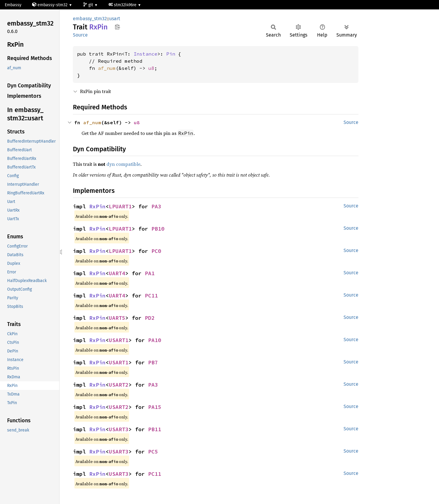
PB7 (153, 362)
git (89, 5)
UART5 (117, 318)
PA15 (155, 407)
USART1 (119, 340)
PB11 (155, 429)
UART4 (117, 273)
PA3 (156, 206)
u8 (151, 68)
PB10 (158, 229)
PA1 (150, 273)
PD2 (150, 318)
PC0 (156, 251)
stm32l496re (123, 5)
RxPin (97, 206)
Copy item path (117, 27)
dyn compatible (123, 164)
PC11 (151, 296)
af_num (107, 68)
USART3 (119, 429)
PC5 (153, 452)
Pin (171, 54)
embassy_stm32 (90, 19)
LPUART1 (120, 206)
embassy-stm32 (50, 5)
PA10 (155, 340)
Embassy (13, 5)
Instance (145, 54)
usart (115, 19)
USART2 (119, 385)
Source (80, 35)
